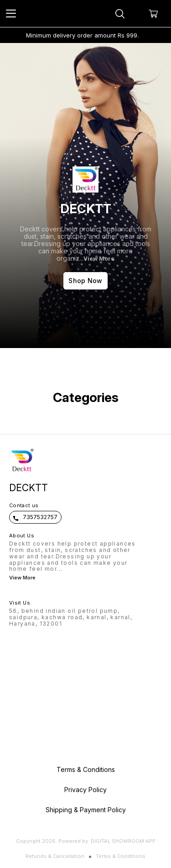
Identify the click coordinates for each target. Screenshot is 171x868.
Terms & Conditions (121, 856)
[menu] (11, 14)
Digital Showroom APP (123, 841)
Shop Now (85, 281)
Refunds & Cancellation (55, 856)
